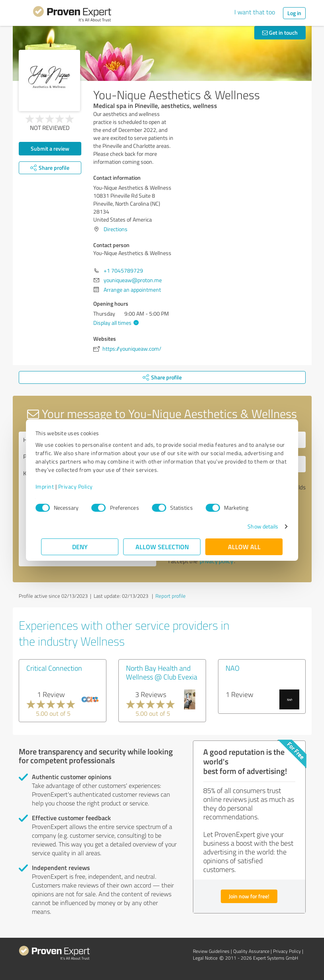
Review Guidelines (211, 951)
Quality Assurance (251, 951)
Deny (80, 547)
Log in (294, 13)
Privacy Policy (81, 486)
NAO (233, 668)
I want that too (255, 12)
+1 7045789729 (123, 270)
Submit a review (50, 148)
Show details (257, 526)
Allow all (244, 547)
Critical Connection (54, 668)
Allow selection (162, 547)
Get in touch (280, 32)
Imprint (51, 486)
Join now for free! (249, 896)
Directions (116, 229)
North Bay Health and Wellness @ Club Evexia (162, 672)
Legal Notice (205, 958)
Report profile (171, 596)
